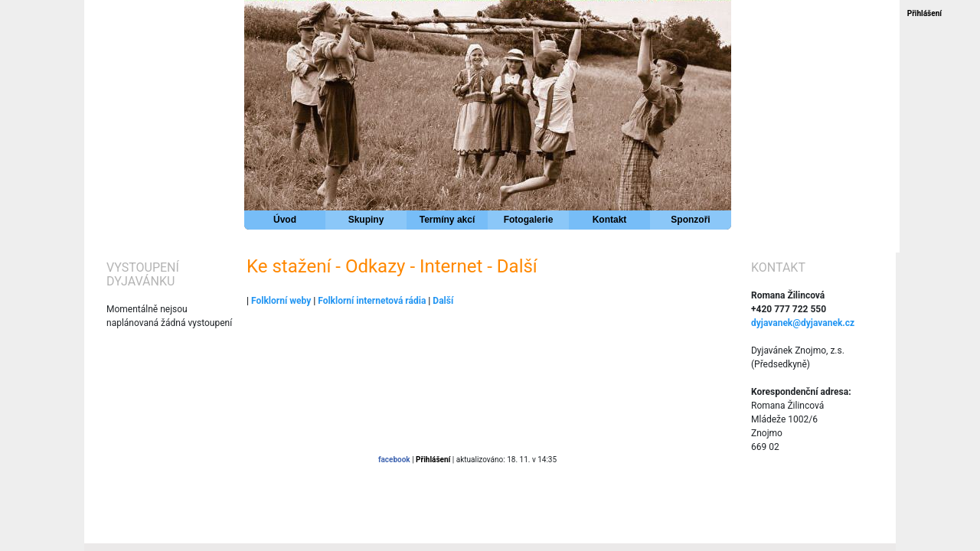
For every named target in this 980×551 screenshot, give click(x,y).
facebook (394, 460)
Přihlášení (924, 13)
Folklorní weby (281, 301)
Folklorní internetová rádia (372, 301)
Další (443, 301)
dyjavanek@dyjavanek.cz (803, 323)
